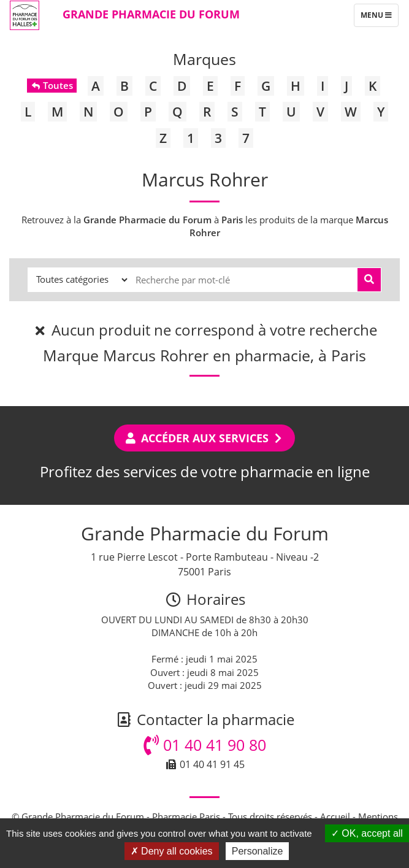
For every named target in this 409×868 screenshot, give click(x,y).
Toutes (52, 85)
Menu (379, 18)
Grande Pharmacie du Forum (151, 14)
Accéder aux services (204, 438)
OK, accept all (367, 833)
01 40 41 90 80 (205, 745)
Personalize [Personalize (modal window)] (258, 851)
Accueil (335, 816)
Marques (204, 59)
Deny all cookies (172, 851)
